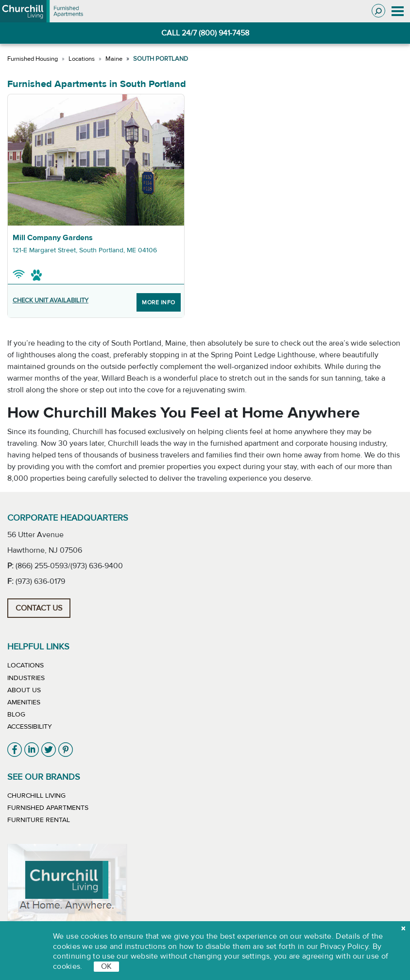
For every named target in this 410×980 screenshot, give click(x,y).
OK (106, 966)
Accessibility (30, 727)
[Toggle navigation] (398, 11)
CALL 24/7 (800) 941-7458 (205, 33)
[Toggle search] (378, 11)
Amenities (24, 702)
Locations (82, 59)
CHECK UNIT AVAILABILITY (51, 300)
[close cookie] (403, 928)
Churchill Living (36, 796)
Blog (16, 715)
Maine (114, 59)
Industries (26, 678)
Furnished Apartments (48, 808)
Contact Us (39, 608)
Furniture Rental (39, 820)
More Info (159, 302)
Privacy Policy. (345, 946)
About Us (24, 690)
